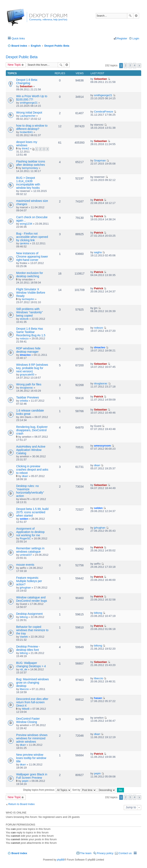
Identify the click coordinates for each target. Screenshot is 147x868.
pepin (25, 781)
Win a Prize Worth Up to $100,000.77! (32, 98)
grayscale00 (27, 375)
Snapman (100, 160)
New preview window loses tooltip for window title (31, 758)
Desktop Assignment (29, 614)
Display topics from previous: (47, 790)
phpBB (61, 860)
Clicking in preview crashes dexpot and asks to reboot (32, 470)
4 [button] (135, 65)
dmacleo (25, 355)
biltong (24, 617)
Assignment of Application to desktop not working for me (30, 532)
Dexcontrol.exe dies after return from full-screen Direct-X (32, 702)
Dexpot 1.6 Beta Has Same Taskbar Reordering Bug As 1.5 (31, 332)
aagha (98, 252)
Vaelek (24, 637)
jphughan (100, 528)
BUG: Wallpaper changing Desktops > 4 (31, 665)
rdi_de (23, 669)
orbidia (24, 401)
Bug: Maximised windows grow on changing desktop (32, 683)
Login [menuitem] (136, 38)
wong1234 (26, 224)
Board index (19, 853)
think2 (26, 148)
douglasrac (26, 388)
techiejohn (28, 299)
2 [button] (126, 65)
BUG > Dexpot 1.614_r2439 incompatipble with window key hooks (28, 183)
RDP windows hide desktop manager (28, 350)
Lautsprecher (28, 116)
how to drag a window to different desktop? (32, 127)
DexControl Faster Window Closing (28, 720)
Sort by (84, 790)
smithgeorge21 (29, 103)
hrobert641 (26, 132)
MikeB (26, 709)
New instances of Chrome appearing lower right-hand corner (32, 257)
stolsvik (24, 319)
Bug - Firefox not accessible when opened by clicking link (32, 237)
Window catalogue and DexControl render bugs (32, 599)
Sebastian (26, 86)
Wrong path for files (29, 384)
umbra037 (26, 555)
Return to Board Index (21, 804)
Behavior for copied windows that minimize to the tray (32, 630)
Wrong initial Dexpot (29, 113)
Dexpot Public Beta (22, 57)
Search (130, 16)
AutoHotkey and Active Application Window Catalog (31, 450)
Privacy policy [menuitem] (105, 853)
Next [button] (139, 66)
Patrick (99, 200)
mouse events (25, 565)
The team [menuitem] (86, 853)
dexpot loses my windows (27, 144)
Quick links (18, 38)
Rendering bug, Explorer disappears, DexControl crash (32, 430)
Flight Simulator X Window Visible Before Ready (31, 293)
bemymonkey (30, 168)
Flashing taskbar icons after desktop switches (31, 163)
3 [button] (130, 65)
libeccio (24, 689)
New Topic (14, 65)
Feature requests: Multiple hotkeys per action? (29, 581)
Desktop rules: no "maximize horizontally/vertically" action (30, 491)
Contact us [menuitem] (125, 853)
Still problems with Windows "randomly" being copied (29, 312)
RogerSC (25, 538)
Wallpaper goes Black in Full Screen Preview (32, 776)
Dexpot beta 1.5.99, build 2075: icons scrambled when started (32, 512)
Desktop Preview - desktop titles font (28, 648)
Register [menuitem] (122, 38)
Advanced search (136, 16)
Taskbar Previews (28, 397)
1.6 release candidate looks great (30, 412)
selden (24, 519)
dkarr (25, 476)
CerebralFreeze (104, 112)
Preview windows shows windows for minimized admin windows (32, 738)
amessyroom (103, 446)
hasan (98, 698)
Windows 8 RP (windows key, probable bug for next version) (32, 368)
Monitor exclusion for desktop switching (30, 275)
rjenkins (24, 243)
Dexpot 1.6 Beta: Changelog (27, 81)
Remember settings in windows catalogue (30, 550)
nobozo (24, 338)
